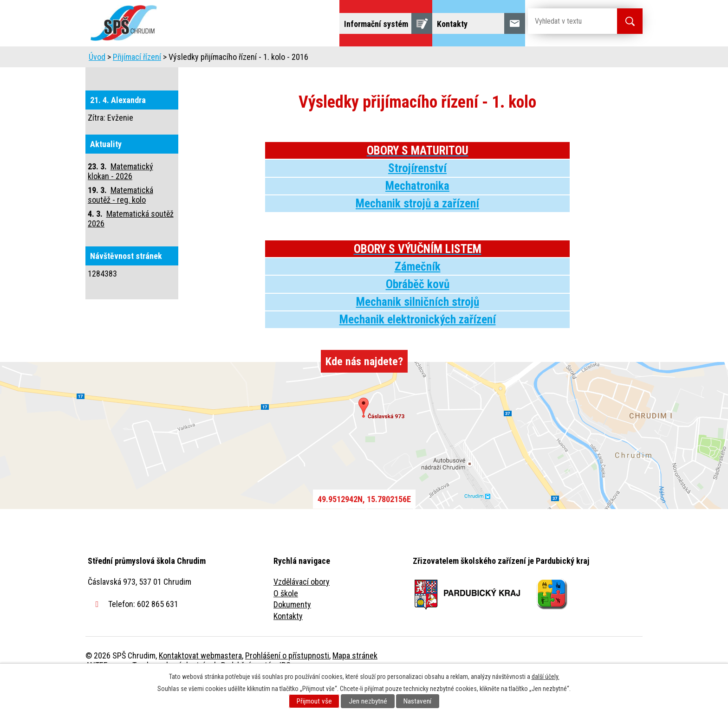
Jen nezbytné (368, 701)
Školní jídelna (372, 59)
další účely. (546, 677)
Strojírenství (417, 194)
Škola (195, 59)
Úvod (157, 59)
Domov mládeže (302, 59)
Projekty (517, 59)
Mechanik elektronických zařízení (418, 345)
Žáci (423, 59)
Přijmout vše (314, 701)
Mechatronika (417, 212)
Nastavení (417, 701)
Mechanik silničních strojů (418, 328)
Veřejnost (466, 59)
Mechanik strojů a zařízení (417, 229)
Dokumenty (292, 630)
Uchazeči (240, 59)
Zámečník (418, 293)
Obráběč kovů (418, 310)
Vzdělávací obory (302, 608)
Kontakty (288, 642)
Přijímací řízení (137, 83)
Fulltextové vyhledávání (591, 59)
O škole (286, 619)
